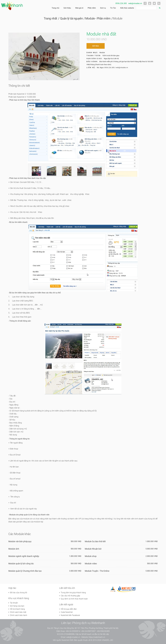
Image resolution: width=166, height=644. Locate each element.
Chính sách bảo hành (18, 615)
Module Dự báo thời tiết (95, 541)
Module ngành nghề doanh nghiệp (24, 556)
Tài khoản (14, 603)
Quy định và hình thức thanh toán (74, 599)
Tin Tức (113, 8)
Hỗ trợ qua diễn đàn (69, 609)
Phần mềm (92, 8)
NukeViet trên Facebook (70, 615)
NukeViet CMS (67, 640)
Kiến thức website (127, 8)
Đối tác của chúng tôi (18, 593)
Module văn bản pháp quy (20, 541)
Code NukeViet (67, 612)
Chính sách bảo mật (18, 612)
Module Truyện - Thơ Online (97, 571)
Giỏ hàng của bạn (17, 606)
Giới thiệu (67, 8)
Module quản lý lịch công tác (21, 564)
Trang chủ (55, 8)
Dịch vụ (103, 8)
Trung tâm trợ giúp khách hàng (73, 593)
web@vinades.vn (135, 3)
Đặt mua (96, 46)
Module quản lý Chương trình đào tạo (25, 571)
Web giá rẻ (79, 8)
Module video (91, 564)
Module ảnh (14, 549)
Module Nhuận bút (93, 549)
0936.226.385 (121, 3)
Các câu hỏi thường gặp (70, 596)
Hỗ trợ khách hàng (17, 609)
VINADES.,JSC (107, 640)
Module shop (91, 556)
